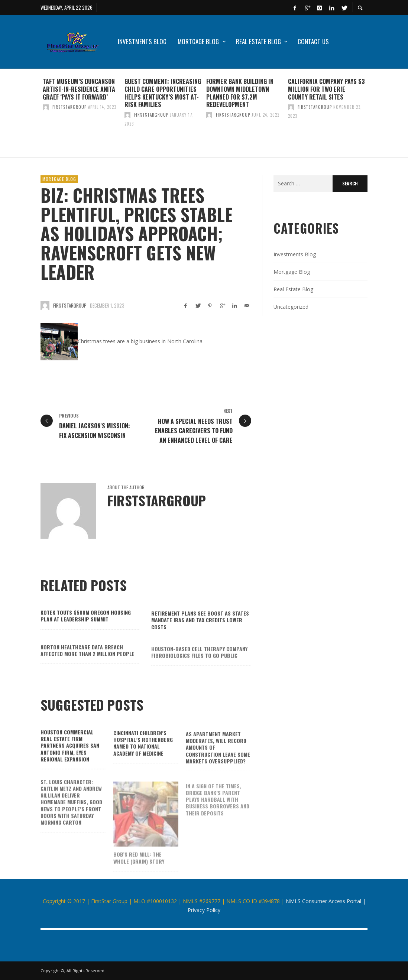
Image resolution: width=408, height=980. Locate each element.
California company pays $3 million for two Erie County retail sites (326, 89)
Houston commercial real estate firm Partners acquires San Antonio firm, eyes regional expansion (70, 756)
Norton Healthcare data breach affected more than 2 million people (88, 664)
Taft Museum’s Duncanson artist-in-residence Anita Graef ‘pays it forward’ (79, 89)
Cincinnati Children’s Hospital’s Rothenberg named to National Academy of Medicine (143, 756)
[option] (81, 113)
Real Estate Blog (293, 289)
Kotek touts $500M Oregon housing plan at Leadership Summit (86, 627)
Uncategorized (291, 307)
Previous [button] (35, 116)
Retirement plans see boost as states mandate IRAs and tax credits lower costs (200, 632)
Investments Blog (295, 254)
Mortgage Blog (59, 179)
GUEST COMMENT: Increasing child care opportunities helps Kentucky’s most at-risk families (163, 93)
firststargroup (69, 107)
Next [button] (373, 116)
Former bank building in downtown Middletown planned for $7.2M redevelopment (240, 93)
